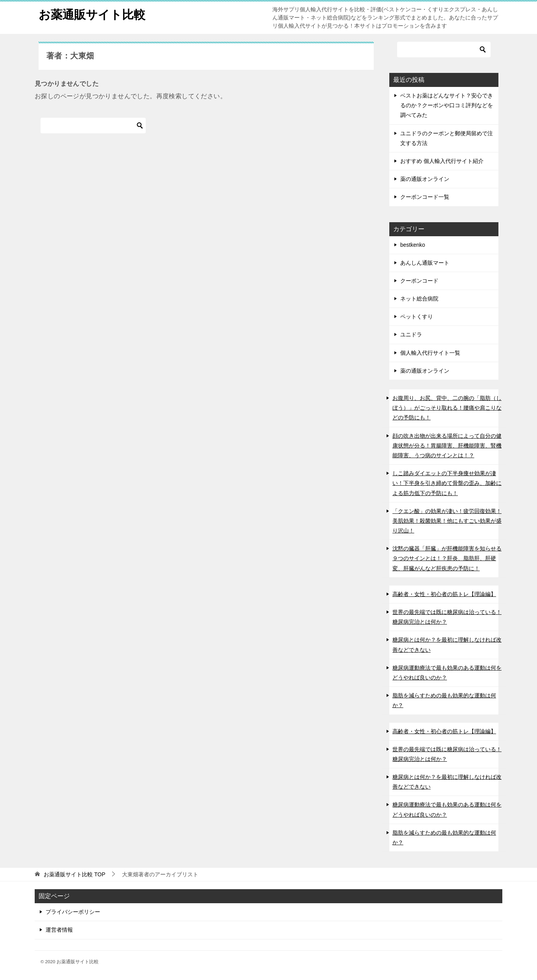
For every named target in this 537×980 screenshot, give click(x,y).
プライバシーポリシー (73, 912)
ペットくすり (417, 317)
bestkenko (413, 245)
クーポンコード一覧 (425, 197)
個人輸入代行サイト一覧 (430, 353)
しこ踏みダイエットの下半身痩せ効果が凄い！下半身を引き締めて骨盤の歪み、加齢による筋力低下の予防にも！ (447, 483)
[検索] (93, 126)
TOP (74, 874)
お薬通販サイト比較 (92, 13)
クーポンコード (419, 281)
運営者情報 (59, 930)
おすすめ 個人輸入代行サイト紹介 (442, 161)
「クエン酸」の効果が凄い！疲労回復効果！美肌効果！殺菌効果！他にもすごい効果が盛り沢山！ (447, 521)
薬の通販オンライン (425, 179)
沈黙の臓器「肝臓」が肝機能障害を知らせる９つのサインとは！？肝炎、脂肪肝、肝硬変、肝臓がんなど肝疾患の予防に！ (447, 558)
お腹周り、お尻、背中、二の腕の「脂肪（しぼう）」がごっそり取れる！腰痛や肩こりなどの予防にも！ (447, 408)
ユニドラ (411, 334)
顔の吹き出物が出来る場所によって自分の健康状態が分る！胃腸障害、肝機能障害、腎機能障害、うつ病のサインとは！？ (447, 446)
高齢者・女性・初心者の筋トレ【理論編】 (444, 594)
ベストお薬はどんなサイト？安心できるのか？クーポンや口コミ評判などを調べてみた (447, 105)
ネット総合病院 (419, 299)
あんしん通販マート (425, 263)
